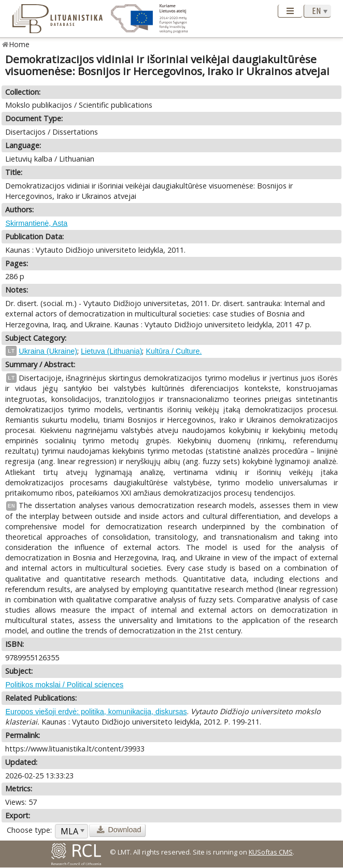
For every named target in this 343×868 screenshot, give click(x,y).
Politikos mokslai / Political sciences (64, 685)
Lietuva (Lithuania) (111, 351)
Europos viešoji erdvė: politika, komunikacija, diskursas (96, 712)
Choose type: (29, 830)
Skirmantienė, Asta (36, 223)
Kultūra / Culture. (174, 351)
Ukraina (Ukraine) (48, 351)
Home (19, 44)
